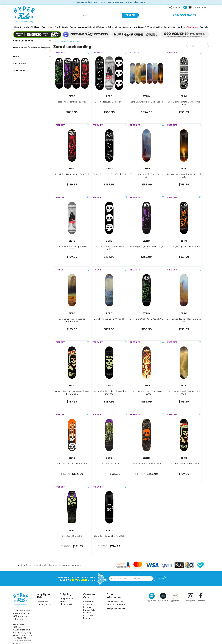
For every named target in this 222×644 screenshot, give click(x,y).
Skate (65, 27)
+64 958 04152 (185, 15)
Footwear (48, 27)
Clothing (35, 27)
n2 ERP (78, 565)
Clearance (192, 27)
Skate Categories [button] (32, 41)
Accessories (130, 27)
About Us (88, 604)
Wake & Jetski (86, 27)
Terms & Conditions (116, 604)
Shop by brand (116, 609)
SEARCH (130, 15)
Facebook (201, 597)
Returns (87, 607)
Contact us (88, 602)
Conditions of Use (115, 602)
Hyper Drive (163, 597)
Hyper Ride (152, 597)
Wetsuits (101, 27)
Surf (57, 27)
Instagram (191, 597)
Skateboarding (76, 41)
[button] (174, 8)
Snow (73, 27)
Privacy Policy (90, 610)
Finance (87, 613)
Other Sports (164, 27)
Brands (204, 27)
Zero (56, 41)
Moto (118, 27)
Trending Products (46, 604)
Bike (111, 27)
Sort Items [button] (32, 70)
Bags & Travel (146, 27)
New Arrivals (21, 27)
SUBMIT (160, 579)
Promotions (42, 602)
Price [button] (32, 57)
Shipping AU (66, 604)
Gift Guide (179, 27)
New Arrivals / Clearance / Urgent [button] (32, 49)
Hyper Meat (175, 597)
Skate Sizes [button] (32, 63)
